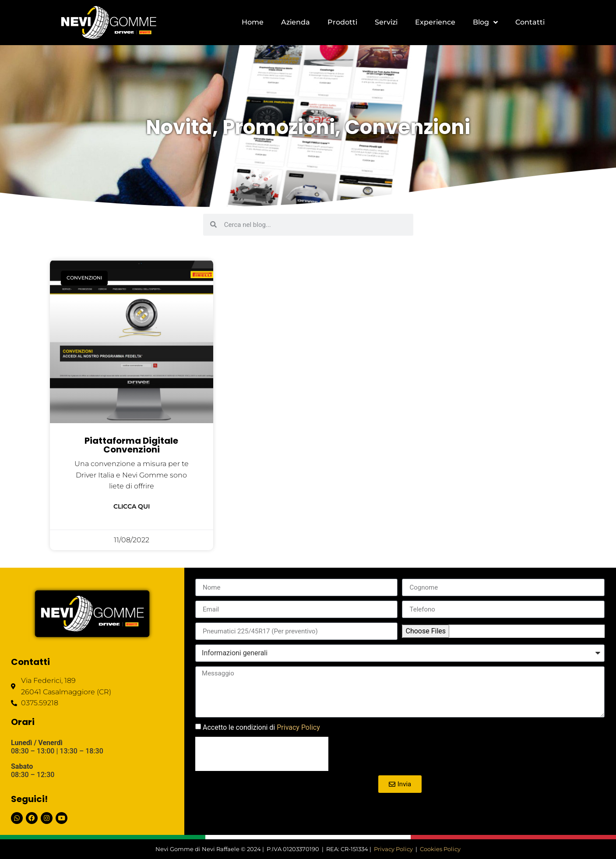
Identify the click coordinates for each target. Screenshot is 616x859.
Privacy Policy (298, 727)
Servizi (386, 22)
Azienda (296, 22)
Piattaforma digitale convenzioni (131, 445)
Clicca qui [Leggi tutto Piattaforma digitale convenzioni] (132, 506)
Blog (485, 22)
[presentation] (262, 754)
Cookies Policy (440, 849)
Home (253, 22)
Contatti (530, 22)
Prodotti (342, 22)
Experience (435, 22)
